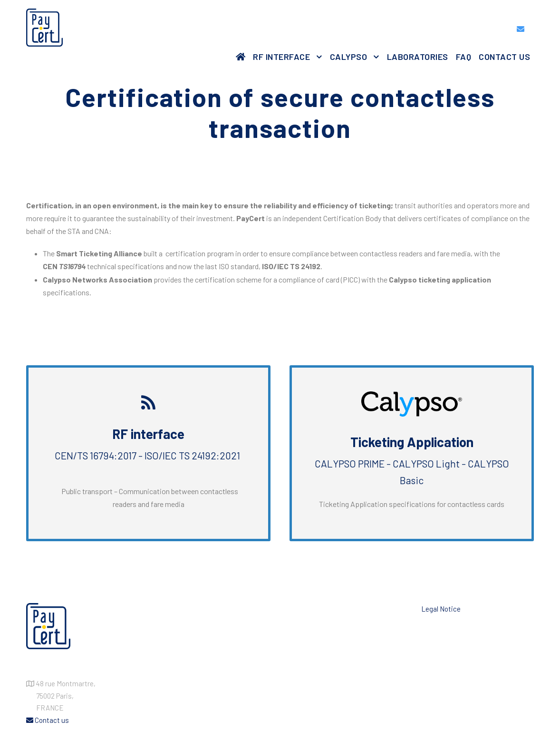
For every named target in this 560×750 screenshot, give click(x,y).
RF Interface (281, 57)
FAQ (464, 57)
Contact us (504, 57)
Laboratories (418, 57)
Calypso (349, 57)
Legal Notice (441, 609)
